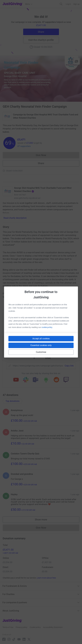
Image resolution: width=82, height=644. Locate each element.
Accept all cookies (41, 339)
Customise (41, 352)
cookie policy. (47, 327)
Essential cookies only (41, 345)
